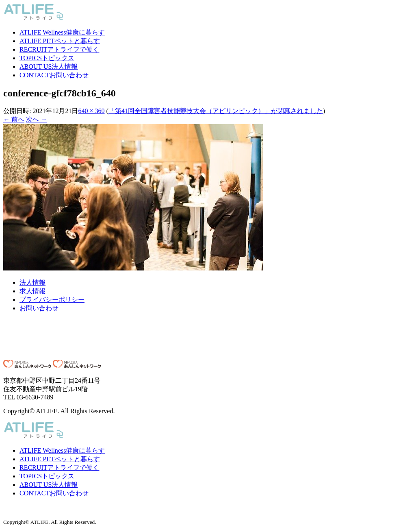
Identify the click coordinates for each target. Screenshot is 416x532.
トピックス (47, 58)
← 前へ (14, 119)
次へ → (37, 119)
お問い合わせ (54, 75)
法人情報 (49, 66)
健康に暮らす (62, 32)
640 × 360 (91, 111)
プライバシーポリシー (52, 300)
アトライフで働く (59, 49)
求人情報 (32, 291)
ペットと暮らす (60, 41)
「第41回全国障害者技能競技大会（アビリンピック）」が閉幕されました (216, 111)
